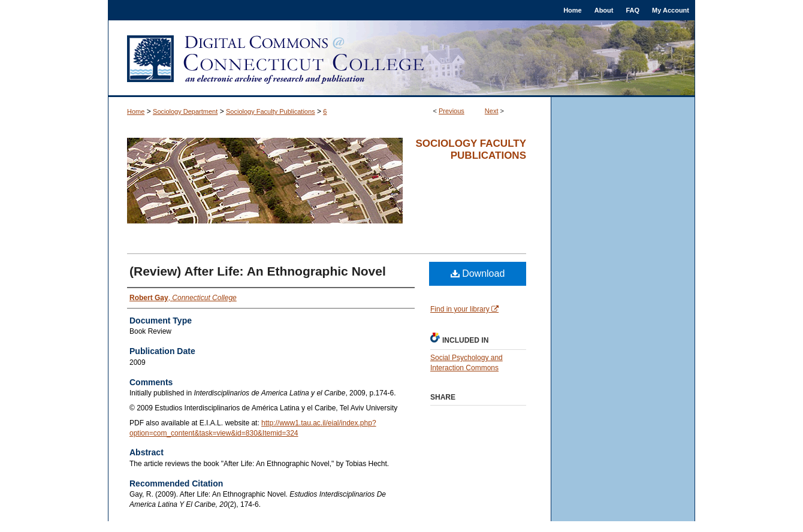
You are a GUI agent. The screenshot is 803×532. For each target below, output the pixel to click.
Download (478, 273)
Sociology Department (185, 111)
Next (492, 111)
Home (136, 111)
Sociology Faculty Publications (271, 111)
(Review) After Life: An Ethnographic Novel (258, 271)
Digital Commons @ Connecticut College (402, 59)
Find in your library (464, 309)
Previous (452, 111)
